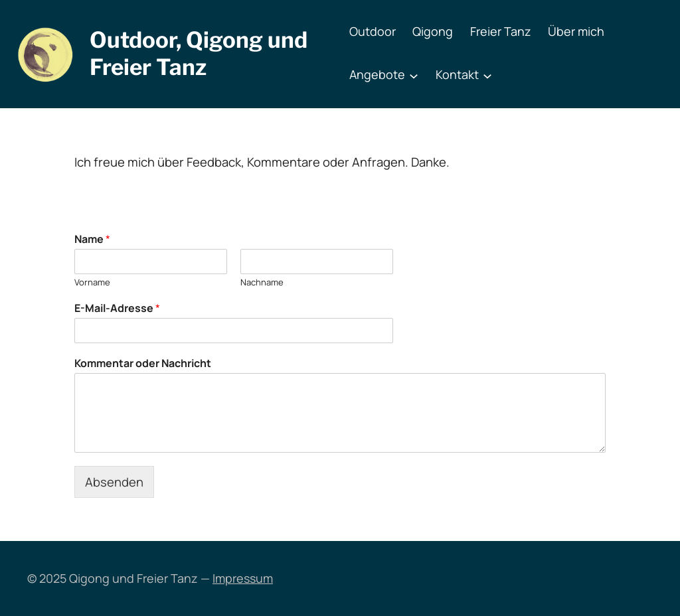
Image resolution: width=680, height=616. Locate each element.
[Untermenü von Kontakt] (487, 75)
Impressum (243, 578)
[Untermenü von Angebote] (414, 75)
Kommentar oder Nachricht (143, 363)
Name (92, 239)
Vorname (92, 282)
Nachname (262, 282)
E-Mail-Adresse (117, 308)
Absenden (114, 482)
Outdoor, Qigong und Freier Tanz (199, 53)
